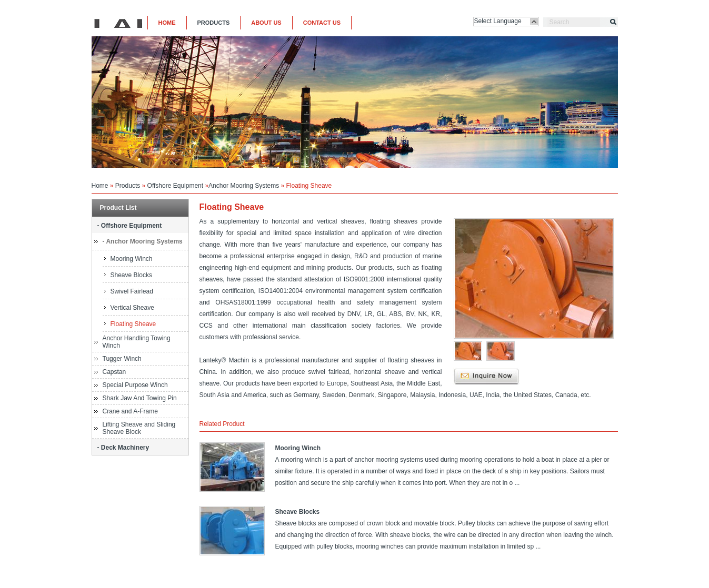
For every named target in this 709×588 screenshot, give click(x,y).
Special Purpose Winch (135, 385)
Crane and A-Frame (130, 411)
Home (100, 186)
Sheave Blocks (131, 275)
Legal (342, 581)
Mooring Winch (132, 259)
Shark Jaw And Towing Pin (140, 398)
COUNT (368, 581)
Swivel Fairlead (132, 291)
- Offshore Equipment (130, 226)
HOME (167, 23)
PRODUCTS (214, 23)
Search (560, 22)
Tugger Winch (122, 359)
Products (128, 186)
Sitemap (317, 581)
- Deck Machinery (123, 448)
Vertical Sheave (132, 308)
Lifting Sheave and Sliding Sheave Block (139, 428)
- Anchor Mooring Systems (143, 241)
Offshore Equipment (176, 186)
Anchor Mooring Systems (244, 186)
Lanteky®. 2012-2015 (479, 581)
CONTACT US (322, 23)
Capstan (114, 372)
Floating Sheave (133, 324)
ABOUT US (266, 23)
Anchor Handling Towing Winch (137, 342)
